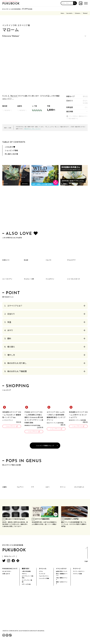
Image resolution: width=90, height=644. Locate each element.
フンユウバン (50, 279)
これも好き (10, 147)
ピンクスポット (79, 487)
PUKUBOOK (11, 4)
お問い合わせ (6, 574)
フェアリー (20, 487)
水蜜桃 (4, 487)
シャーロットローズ (73, 279)
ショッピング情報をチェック (45, 446)
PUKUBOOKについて (10, 569)
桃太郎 (26, 260)
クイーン (63, 487)
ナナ (33, 487)
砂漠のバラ (6, 260)
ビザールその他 (26, 585)
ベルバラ (48, 260)
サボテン (24, 574)
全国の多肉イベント (62, 572)
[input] (67, 3)
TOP (86, 556)
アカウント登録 (77, 574)
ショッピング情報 (11, 150)
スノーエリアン (7, 279)
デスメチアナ (71, 260)
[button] (75, 3)
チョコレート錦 (29, 279)
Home (62, 13)
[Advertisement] (45, 209)
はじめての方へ (7, 572)
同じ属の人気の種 (11, 154)
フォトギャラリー (44, 576)
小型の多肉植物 (26, 572)
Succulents (69, 13)
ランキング (42, 574)
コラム (41, 572)
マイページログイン (79, 572)
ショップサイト (10, 426)
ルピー (48, 487)
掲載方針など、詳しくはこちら (32, 129)
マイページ (77, 569)
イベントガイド (61, 569)
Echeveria (78, 13)
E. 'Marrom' (13, 96)
